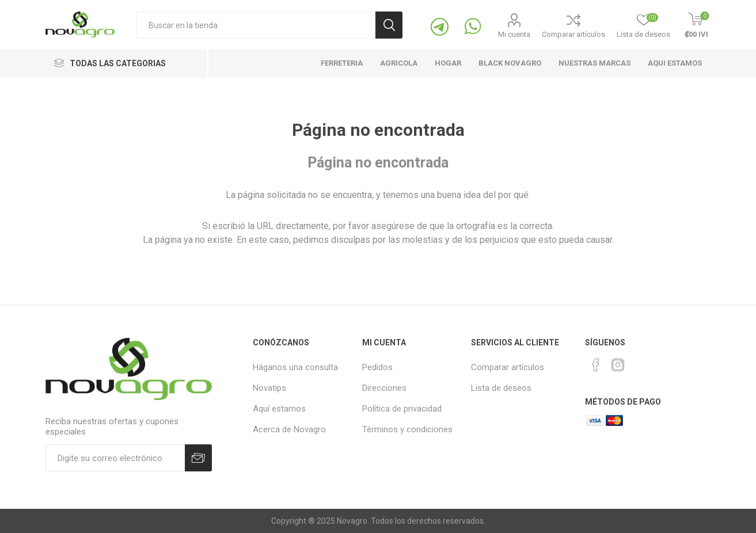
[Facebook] (596, 365)
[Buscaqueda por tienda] (256, 25)
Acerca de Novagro (289, 429)
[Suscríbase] (115, 458)
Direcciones (384, 388)
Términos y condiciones (407, 429)
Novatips (269, 388)
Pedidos (377, 367)
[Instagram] (618, 365)
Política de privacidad (402, 409)
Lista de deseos (501, 388)
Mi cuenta (514, 34)
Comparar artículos (573, 34)
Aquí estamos (279, 409)
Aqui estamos (675, 63)
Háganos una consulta (295, 367)
